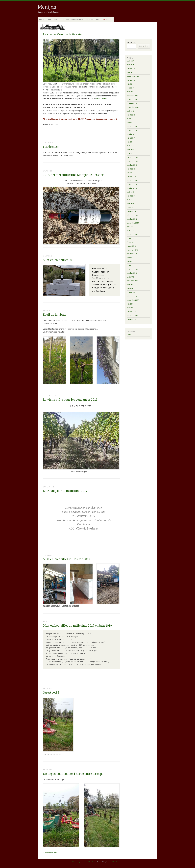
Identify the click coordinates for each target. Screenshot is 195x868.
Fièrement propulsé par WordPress (84, 862)
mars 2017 (131, 154)
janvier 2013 (131, 246)
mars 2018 (131, 119)
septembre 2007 (133, 300)
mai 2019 (130, 88)
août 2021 (131, 61)
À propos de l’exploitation (73, 19)
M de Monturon (102, 99)
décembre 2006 (133, 316)
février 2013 (131, 242)
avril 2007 (131, 308)
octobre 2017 (132, 134)
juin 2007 (130, 304)
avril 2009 (131, 285)
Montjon (47, 7)
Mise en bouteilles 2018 (59, 260)
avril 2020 (131, 72)
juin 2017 (130, 142)
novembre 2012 (133, 250)
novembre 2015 (133, 184)
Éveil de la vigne (55, 315)
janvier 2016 (131, 177)
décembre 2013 (133, 235)
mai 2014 (130, 231)
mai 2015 (130, 200)
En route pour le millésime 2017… (67, 491)
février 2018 (131, 123)
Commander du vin (93, 19)
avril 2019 (131, 92)
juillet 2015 (131, 196)
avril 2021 (131, 65)
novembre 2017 (133, 130)
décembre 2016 (133, 157)
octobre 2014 (132, 219)
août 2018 (131, 111)
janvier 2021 (131, 69)
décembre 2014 (133, 215)
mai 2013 (130, 238)
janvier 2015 (131, 211)
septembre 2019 (133, 76)
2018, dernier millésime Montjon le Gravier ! (74, 175)
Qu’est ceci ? (51, 693)
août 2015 (131, 192)
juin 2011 (130, 262)
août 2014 (131, 227)
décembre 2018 (133, 96)
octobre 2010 (132, 273)
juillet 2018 (131, 115)
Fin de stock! (52, 147)
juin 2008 (130, 289)
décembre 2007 (133, 296)
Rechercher (131, 42)
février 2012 (131, 258)
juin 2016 (130, 173)
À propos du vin (54, 19)
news (129, 334)
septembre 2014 (133, 223)
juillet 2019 (131, 80)
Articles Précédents (51, 853)
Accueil (42, 19)
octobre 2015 (132, 188)
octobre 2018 (132, 103)
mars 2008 (131, 292)
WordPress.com (118, 862)
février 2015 (131, 208)
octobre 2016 (132, 165)
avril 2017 (131, 150)
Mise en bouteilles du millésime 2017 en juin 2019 (77, 626)
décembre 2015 (133, 181)
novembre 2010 (133, 269)
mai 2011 (130, 265)
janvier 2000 (131, 319)
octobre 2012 (132, 254)
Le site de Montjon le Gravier (63, 34)
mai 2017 (130, 146)
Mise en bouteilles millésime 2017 (67, 559)
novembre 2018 (133, 99)
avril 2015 (131, 204)
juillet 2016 (131, 169)
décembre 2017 (133, 126)
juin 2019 (130, 84)
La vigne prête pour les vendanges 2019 (70, 400)
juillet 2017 (131, 138)
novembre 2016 (133, 161)
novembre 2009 (133, 281)
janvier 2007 (131, 312)
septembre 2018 (133, 107)
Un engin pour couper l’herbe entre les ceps (73, 774)
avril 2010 (131, 277)
